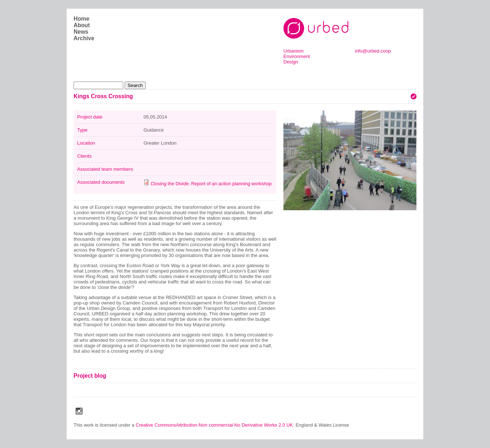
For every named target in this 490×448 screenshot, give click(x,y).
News (81, 32)
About (82, 25)
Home (81, 19)
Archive (84, 38)
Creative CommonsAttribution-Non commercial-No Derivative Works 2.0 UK (214, 425)
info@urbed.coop (373, 51)
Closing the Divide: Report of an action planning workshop (211, 184)
